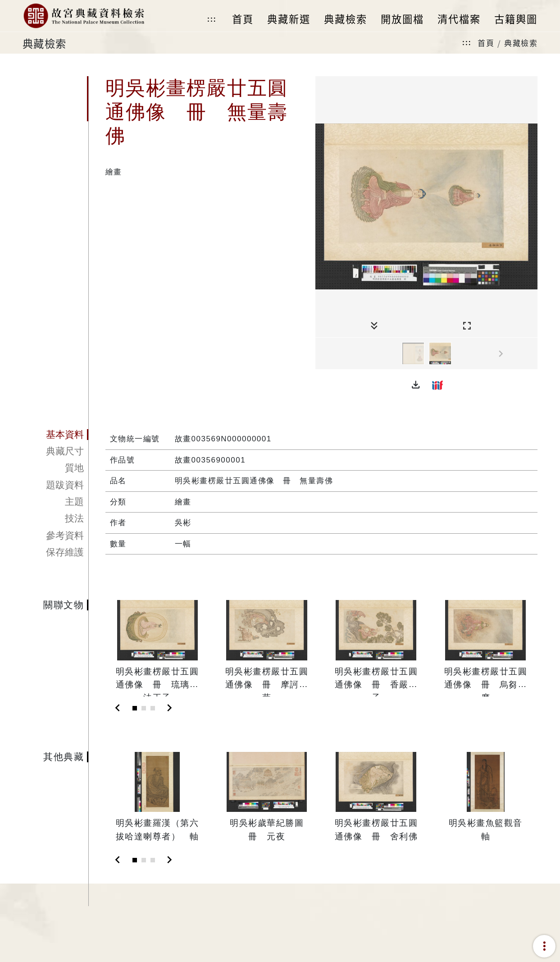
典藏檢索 (521, 43)
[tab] (56, 435)
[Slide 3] (153, 708)
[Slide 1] (135, 708)
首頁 (486, 43)
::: (212, 19)
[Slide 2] (144, 708)
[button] (416, 385)
